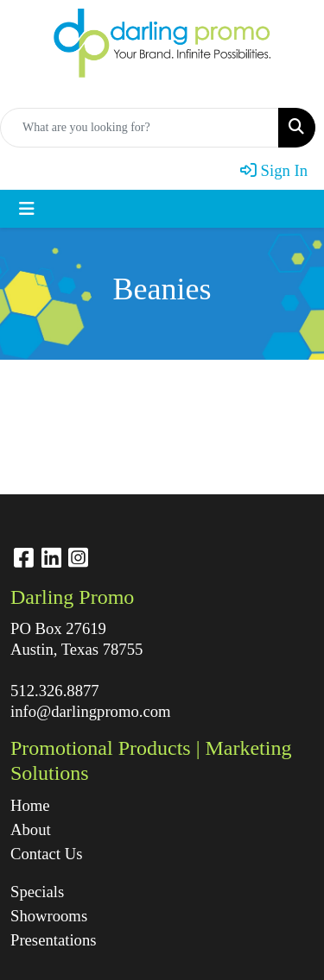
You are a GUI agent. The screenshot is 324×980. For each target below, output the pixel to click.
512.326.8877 (55, 691)
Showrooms (49, 916)
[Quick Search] (140, 128)
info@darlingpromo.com (91, 711)
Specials (37, 892)
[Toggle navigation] (27, 209)
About (31, 829)
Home (30, 805)
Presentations (54, 940)
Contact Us (46, 854)
